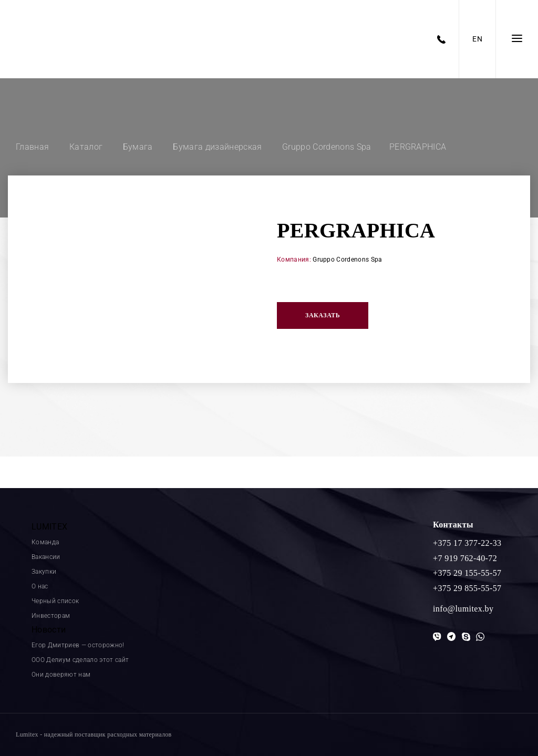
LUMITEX (49, 527)
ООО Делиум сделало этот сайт (80, 660)
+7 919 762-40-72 (465, 558)
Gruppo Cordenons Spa (347, 260)
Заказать (323, 315)
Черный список (55, 601)
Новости (49, 630)
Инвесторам (51, 616)
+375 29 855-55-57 (467, 588)
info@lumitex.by (463, 609)
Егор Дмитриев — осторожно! (78, 645)
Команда (45, 542)
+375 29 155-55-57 (467, 573)
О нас (40, 586)
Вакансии (46, 557)
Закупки (44, 572)
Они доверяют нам (61, 675)
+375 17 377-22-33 (467, 543)
